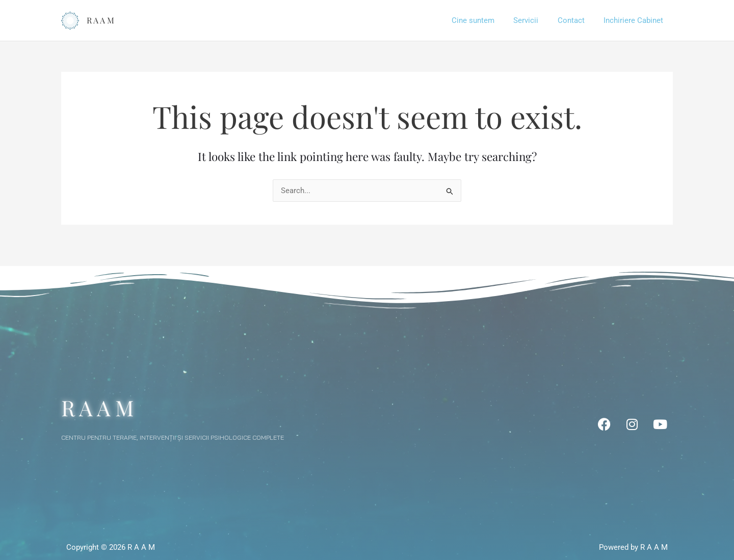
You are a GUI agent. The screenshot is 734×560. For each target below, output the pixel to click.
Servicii (535, 20)
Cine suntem (486, 20)
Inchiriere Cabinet (635, 20)
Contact (577, 20)
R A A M (100, 20)
